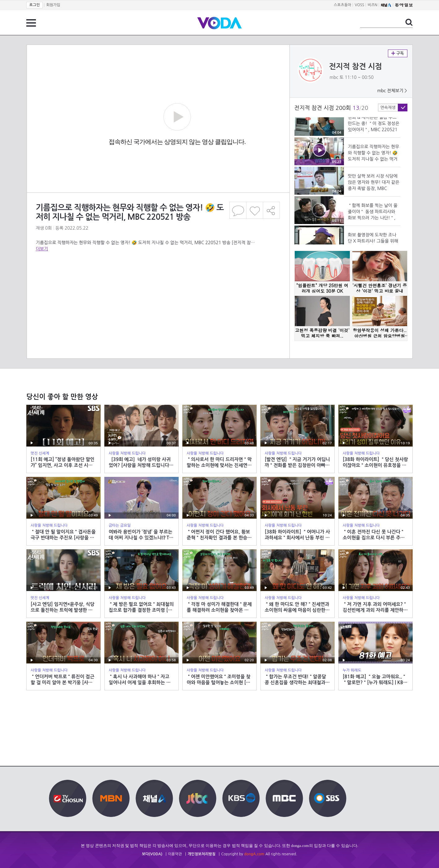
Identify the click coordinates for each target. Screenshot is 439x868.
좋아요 (255, 210)
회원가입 (53, 5)
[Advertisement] (158, 277)
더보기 (42, 249)
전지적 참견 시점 (356, 67)
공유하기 (272, 210)
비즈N (373, 5)
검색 (409, 22)
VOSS (360, 5)
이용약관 (175, 854)
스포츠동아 (342, 5)
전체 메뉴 (31, 23)
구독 (398, 53)
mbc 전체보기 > (392, 91)
